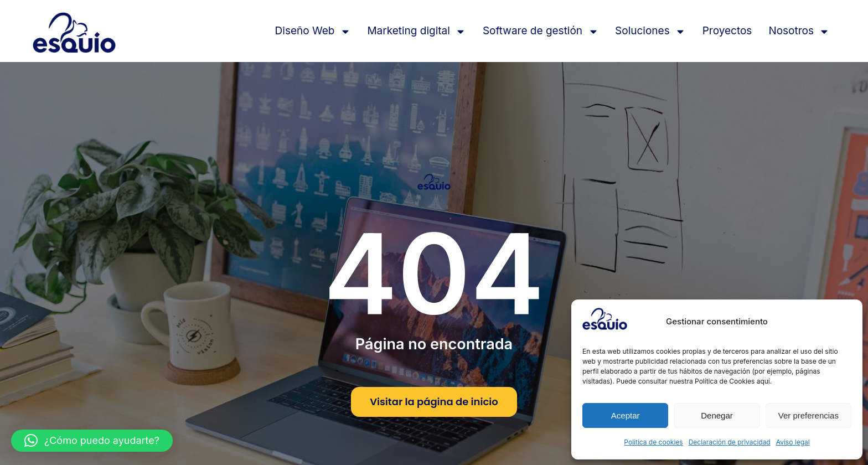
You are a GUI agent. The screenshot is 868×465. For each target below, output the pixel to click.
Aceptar (626, 415)
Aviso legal (793, 442)
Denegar (717, 415)
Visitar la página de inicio (434, 402)
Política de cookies (653, 442)
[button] (92, 441)
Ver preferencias (808, 415)
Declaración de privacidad (730, 442)
